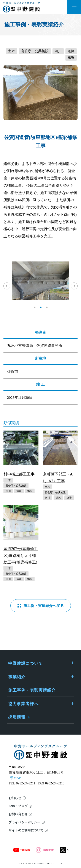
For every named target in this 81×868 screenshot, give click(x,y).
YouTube (22, 850)
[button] (35, 307)
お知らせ (15, 798)
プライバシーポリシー (25, 822)
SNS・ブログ (18, 806)
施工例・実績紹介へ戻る (44, 606)
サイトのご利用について (26, 830)
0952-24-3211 (26, 783)
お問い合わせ (18, 814)
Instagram (45, 850)
